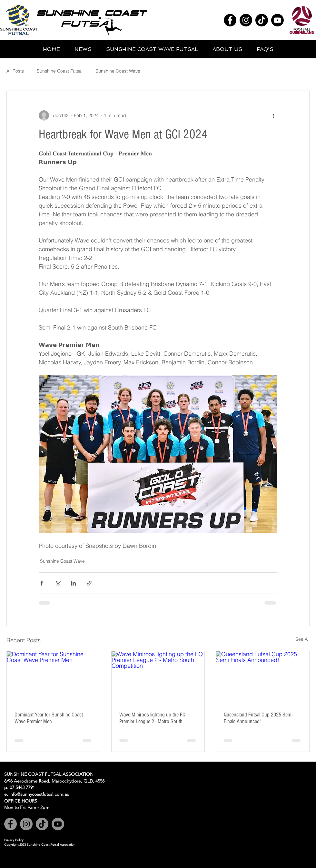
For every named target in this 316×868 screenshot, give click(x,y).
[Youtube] (277, 20)
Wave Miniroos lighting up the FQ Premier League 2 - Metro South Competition (152, 718)
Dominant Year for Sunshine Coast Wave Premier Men (49, 718)
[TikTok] (262, 20)
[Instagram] (246, 20)
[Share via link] (89, 583)
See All (302, 639)
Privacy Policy (14, 840)
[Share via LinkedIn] (73, 583)
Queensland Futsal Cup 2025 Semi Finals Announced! (258, 718)
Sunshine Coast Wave (118, 71)
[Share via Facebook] (42, 583)
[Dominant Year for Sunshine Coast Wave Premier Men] (53, 677)
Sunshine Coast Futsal (60, 71)
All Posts (15, 71)
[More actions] (273, 115)
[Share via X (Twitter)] (58, 583)
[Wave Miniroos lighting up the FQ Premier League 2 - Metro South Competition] (158, 677)
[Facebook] (230, 20)
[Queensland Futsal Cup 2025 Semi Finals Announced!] (263, 677)
